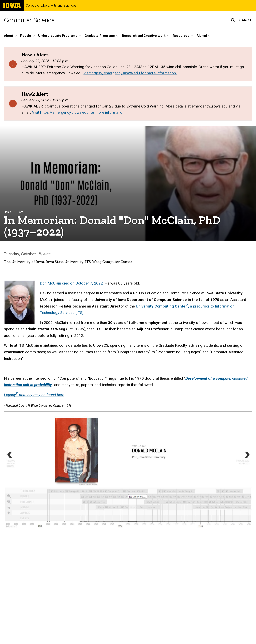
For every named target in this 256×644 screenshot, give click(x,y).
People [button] (26, 36)
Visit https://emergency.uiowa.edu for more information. (130, 73)
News (20, 212)
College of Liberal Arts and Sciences (51, 6)
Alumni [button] (202, 36)
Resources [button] (181, 36)
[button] (241, 20)
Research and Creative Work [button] (144, 36)
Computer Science (29, 20)
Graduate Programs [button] (100, 36)
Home (7, 212)
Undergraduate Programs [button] (58, 36)
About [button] (8, 36)
